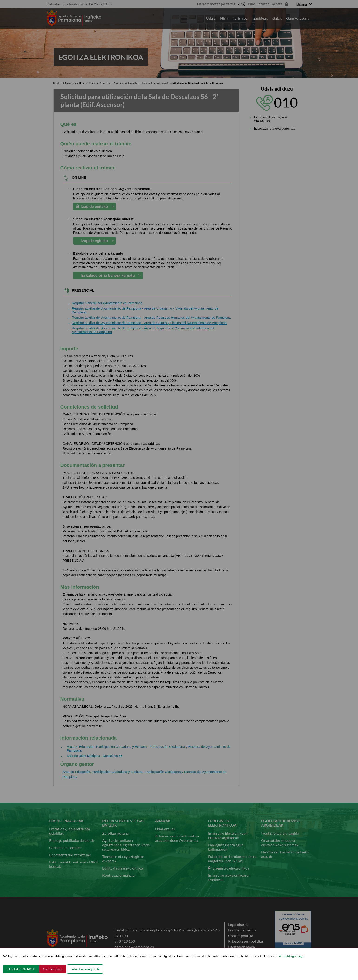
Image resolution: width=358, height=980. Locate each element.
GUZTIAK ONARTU (21, 969)
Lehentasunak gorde (85, 969)
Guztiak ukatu (53, 969)
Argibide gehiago (291, 956)
